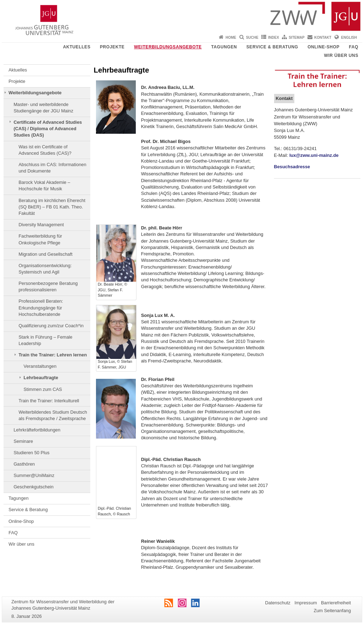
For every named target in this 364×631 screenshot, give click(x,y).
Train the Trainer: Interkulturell (49, 401)
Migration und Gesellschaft (45, 254)
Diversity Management (41, 225)
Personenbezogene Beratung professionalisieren (48, 287)
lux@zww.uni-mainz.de (314, 155)
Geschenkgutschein (33, 487)
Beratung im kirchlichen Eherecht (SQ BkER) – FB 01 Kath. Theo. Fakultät (52, 207)
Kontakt (323, 38)
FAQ (354, 47)
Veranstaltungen (40, 366)
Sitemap (296, 38)
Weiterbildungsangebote (168, 47)
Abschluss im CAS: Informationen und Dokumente (52, 168)
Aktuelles (77, 47)
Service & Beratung (272, 47)
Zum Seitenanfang (332, 611)
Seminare (23, 441)
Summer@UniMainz (34, 475)
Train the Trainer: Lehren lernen (53, 355)
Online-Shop (323, 47)
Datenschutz (278, 603)
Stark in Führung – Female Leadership (45, 340)
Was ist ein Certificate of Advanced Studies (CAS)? (45, 150)
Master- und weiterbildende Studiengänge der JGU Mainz (43, 108)
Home (231, 38)
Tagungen (224, 47)
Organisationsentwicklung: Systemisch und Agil (45, 269)
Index (274, 38)
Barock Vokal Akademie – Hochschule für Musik (44, 185)
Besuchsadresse (292, 167)
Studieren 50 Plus (31, 453)
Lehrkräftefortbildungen (37, 430)
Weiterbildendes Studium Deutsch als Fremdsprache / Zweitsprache (53, 415)
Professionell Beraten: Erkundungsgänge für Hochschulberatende (41, 308)
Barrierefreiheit (336, 603)
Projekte (112, 47)
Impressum (306, 603)
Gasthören (24, 464)
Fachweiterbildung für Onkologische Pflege (40, 239)
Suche (252, 38)
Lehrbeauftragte (41, 378)
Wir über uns (341, 55)
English (349, 38)
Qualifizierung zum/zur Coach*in (51, 326)
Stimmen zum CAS (43, 389)
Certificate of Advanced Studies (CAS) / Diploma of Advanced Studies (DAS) (48, 129)
